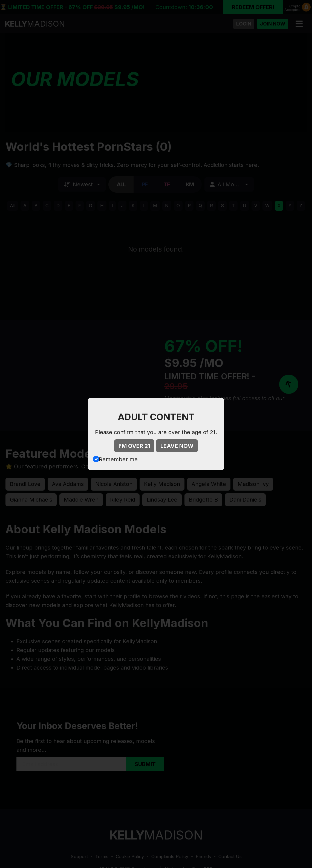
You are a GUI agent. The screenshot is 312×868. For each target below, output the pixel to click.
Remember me (118, 459)
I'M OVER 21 (134, 446)
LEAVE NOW (177, 446)
